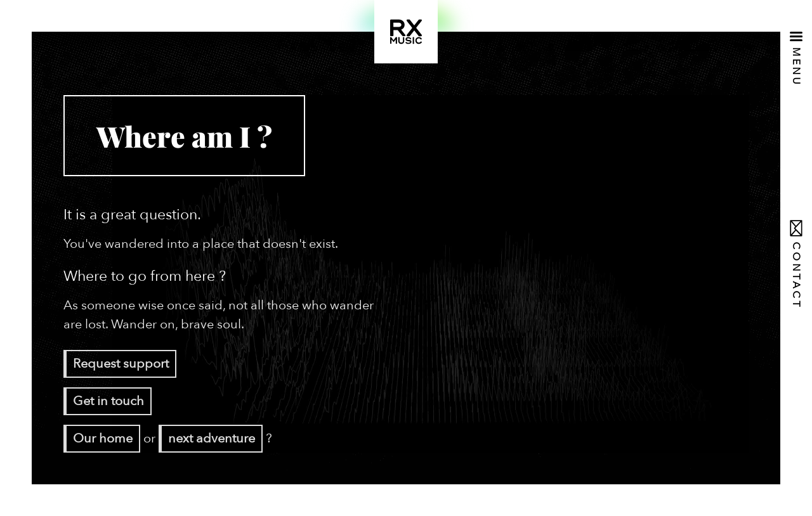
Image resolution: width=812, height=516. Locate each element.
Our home (103, 438)
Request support (121, 364)
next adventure (212, 438)
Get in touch (108, 401)
